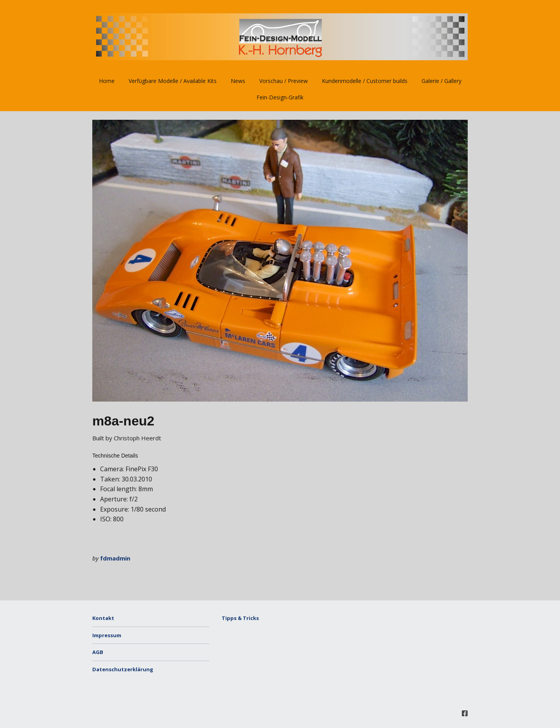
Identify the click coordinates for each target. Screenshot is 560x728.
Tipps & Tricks (240, 618)
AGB (98, 652)
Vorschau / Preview (284, 81)
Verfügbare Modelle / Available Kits (173, 81)
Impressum (107, 635)
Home (107, 81)
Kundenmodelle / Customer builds (365, 81)
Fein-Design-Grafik (280, 97)
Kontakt (103, 618)
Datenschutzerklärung (123, 669)
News (238, 81)
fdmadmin (115, 558)
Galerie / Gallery (442, 81)
